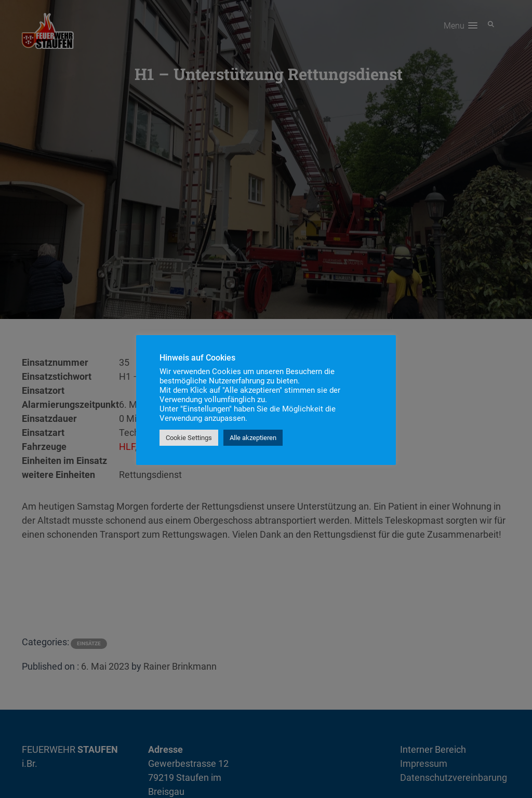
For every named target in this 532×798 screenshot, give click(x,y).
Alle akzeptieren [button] (253, 438)
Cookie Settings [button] (189, 438)
